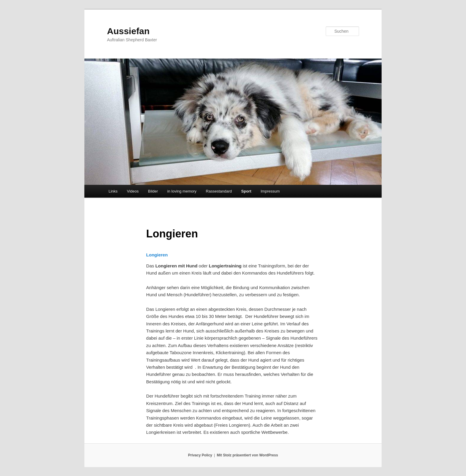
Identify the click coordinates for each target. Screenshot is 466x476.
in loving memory (182, 191)
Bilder (153, 191)
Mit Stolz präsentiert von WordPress (248, 455)
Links (113, 191)
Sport (246, 191)
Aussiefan (128, 31)
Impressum (270, 191)
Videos (133, 191)
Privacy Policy (200, 455)
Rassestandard (219, 191)
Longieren (157, 255)
